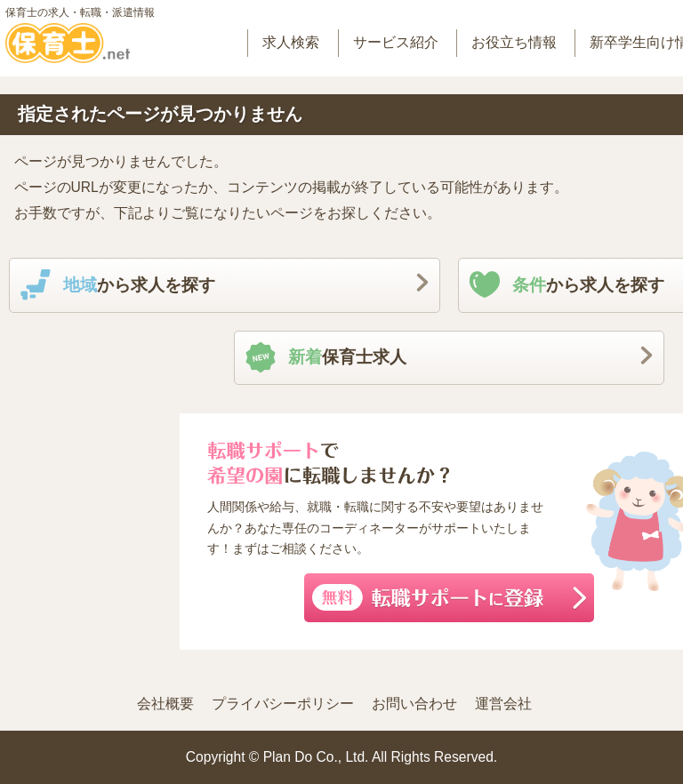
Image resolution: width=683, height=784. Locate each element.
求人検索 (291, 42)
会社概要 (165, 704)
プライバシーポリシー (283, 704)
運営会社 (503, 704)
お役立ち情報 (514, 42)
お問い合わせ (414, 704)
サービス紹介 (396, 42)
